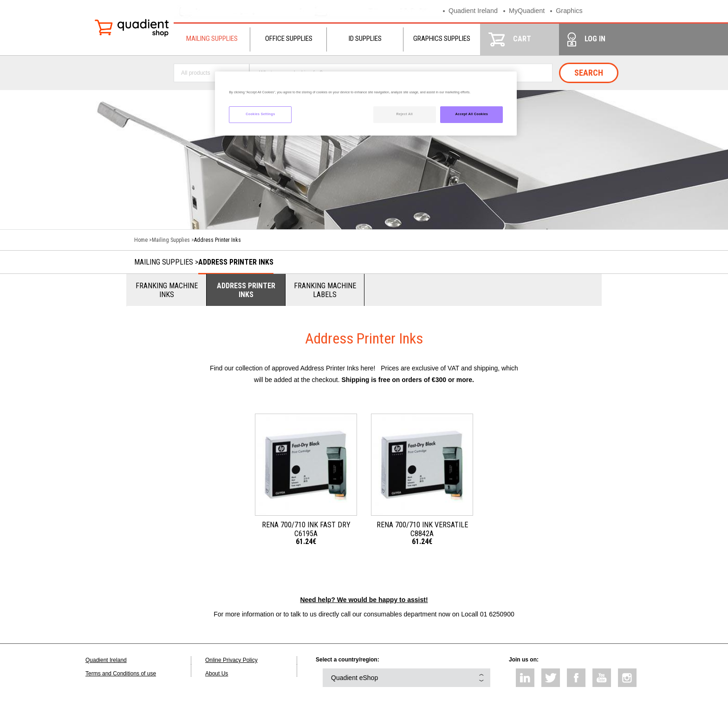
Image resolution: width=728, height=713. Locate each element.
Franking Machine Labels (325, 290)
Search (589, 73)
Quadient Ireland (474, 11)
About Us (217, 674)
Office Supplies (289, 39)
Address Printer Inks (236, 262)
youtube (602, 678)
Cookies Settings (260, 114)
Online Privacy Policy (231, 660)
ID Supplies (365, 39)
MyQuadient (530, 11)
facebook (576, 678)
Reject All (404, 114)
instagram (627, 678)
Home (141, 240)
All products (196, 73)
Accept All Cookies (472, 114)
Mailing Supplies (212, 39)
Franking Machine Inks (167, 290)
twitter (551, 678)
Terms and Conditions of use (121, 674)
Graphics (574, 11)
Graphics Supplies (442, 39)
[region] (366, 104)
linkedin (525, 678)
